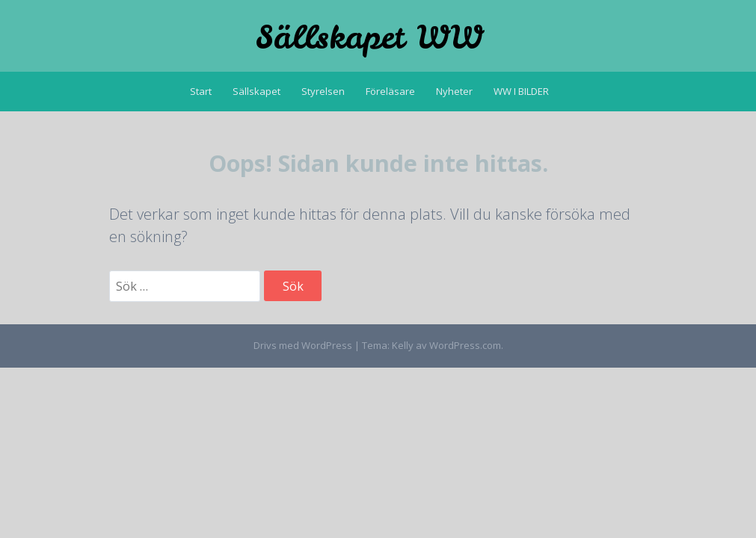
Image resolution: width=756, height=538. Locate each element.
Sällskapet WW (369, 37)
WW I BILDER (521, 91)
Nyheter (454, 91)
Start (201, 91)
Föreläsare (390, 91)
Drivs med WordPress (303, 345)
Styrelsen (323, 91)
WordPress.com (465, 345)
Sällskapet (256, 91)
